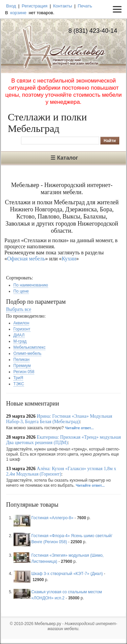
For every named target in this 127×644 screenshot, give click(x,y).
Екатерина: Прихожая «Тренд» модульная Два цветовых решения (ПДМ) (63, 440)
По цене (21, 291)
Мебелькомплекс (30, 347)
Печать (85, 6)
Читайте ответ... (79, 428)
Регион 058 (24, 372)
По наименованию (31, 285)
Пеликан (22, 360)
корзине (18, 13)
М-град (20, 341)
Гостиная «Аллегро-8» (52, 518)
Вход (11, 6)
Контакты (63, 6)
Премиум (22, 366)
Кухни (69, 259)
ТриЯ (18, 378)
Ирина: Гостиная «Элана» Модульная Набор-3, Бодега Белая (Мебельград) (59, 419)
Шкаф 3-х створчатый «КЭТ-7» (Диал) (67, 574)
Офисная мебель (26, 259)
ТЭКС (19, 384)
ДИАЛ (19, 335)
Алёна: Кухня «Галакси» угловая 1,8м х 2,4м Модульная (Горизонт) (61, 471)
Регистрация (35, 6)
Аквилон (22, 323)
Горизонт (22, 329)
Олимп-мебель (28, 353)
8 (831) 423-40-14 (93, 31)
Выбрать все (19, 309)
